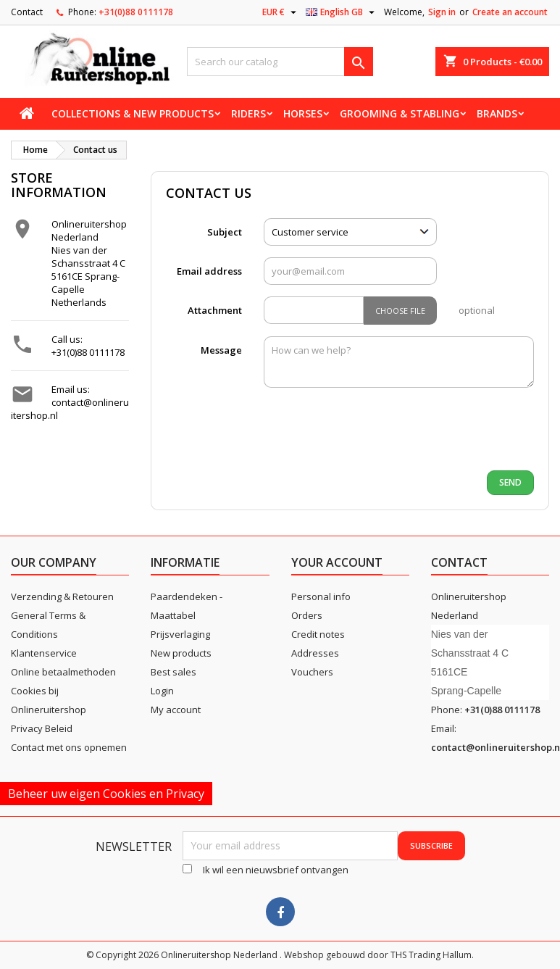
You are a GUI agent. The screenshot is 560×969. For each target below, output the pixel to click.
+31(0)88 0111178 (136, 12)
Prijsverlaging (180, 634)
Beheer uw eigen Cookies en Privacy (106, 794)
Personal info (321, 596)
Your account (337, 562)
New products (181, 653)
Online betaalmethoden (63, 672)
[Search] (280, 62)
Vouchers (312, 672)
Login (162, 691)
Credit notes (318, 634)
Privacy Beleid (42, 728)
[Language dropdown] (342, 12)
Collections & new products (133, 113)
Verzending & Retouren (62, 596)
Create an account (510, 12)
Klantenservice (44, 653)
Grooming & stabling (400, 113)
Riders (248, 113)
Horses (303, 113)
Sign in (442, 12)
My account (176, 710)
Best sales (174, 672)
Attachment (215, 310)
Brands (497, 113)
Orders (307, 615)
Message (221, 350)
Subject (225, 232)
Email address (209, 271)
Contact (27, 12)
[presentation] (370, 431)
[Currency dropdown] (281, 12)
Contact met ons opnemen (69, 747)
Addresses (315, 653)
